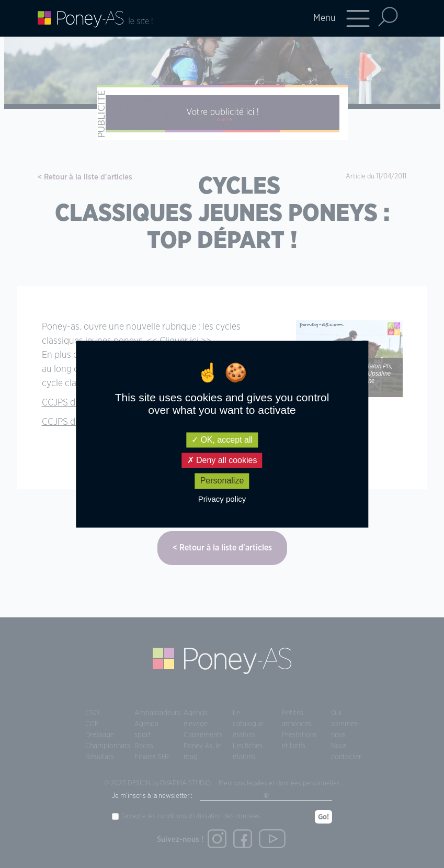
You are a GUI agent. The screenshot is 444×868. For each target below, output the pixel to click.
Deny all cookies (222, 461)
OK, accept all (222, 440)
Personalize (222, 481)
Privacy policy (222, 499)
